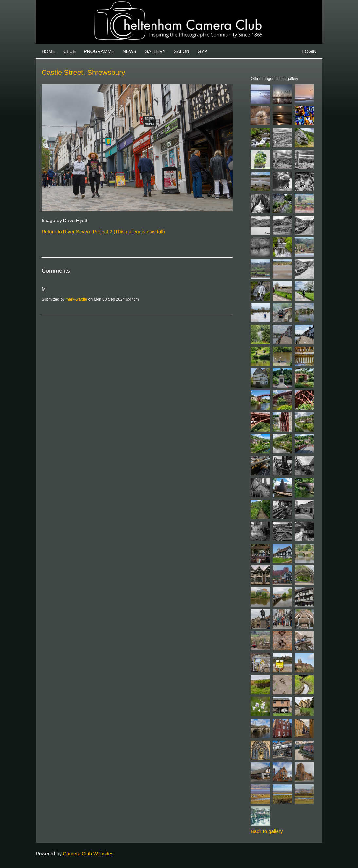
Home (48, 51)
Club (70, 51)
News (130, 51)
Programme (99, 51)
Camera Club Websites (88, 853)
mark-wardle (76, 299)
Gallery (155, 51)
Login (309, 51)
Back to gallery (267, 831)
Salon (181, 51)
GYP (203, 51)
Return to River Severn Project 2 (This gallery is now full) (103, 231)
